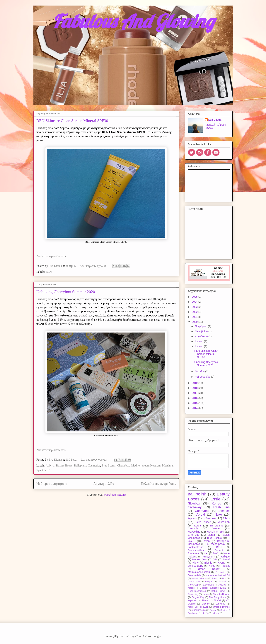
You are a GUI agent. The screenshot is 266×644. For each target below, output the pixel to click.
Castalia (222, 582)
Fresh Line (221, 507)
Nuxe (218, 515)
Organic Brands (221, 607)
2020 (195, 322)
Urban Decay (209, 569)
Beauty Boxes (64, 465)
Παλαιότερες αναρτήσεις (158, 484)
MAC (216, 553)
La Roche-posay (215, 544)
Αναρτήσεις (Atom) (114, 495)
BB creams (216, 526)
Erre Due (194, 535)
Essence (224, 511)
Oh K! (46, 470)
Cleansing (193, 594)
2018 (195, 388)
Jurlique (225, 557)
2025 (195, 297)
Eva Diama (215, 120)
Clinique (210, 518)
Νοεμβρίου (201, 326)
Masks (191, 588)
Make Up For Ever (198, 607)
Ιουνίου (199, 346)
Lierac (206, 594)
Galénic (206, 604)
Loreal (198, 526)
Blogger (156, 636)
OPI (215, 559)
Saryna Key (198, 597)
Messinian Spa (215, 532)
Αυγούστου (202, 336)
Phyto (215, 578)
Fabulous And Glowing (133, 21)
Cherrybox (123, 465)
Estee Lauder (203, 522)
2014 (195, 408)
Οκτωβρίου (202, 331)
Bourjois (209, 582)
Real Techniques (197, 591)
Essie (215, 499)
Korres (216, 503)
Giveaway (195, 507)
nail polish (197, 494)
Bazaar (213, 610)
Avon (207, 541)
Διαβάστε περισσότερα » (51, 256)
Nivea (212, 566)
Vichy (195, 563)
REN (49, 272)
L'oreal (200, 515)
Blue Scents (109, 465)
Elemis (208, 563)
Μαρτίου (200, 371)
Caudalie (193, 528)
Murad (211, 535)
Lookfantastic (196, 547)
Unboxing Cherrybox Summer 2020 (66, 292)
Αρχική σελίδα (104, 484)
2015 (195, 403)
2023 (195, 307)
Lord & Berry (196, 566)
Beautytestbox (196, 550)
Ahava (205, 600)
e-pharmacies (198, 610)
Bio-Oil (217, 600)
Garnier (216, 528)
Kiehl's (205, 613)
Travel (226, 559)
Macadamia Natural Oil (218, 575)
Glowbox (194, 503)
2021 (195, 317)
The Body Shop (217, 597)
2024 (195, 302)
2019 (195, 383)
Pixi (224, 578)
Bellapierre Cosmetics (87, 465)
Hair (206, 553)
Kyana (221, 563)
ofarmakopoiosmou (199, 572)
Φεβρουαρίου (203, 377)
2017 (195, 393)
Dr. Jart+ (221, 572)
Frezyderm (209, 557)
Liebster (215, 613)
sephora (192, 600)
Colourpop (193, 585)
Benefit (219, 550)
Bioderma (193, 553)
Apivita (50, 465)
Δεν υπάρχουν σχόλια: (93, 266)
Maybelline (194, 532)
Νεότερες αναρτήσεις (52, 484)
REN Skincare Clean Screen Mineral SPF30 (72, 121)
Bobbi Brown (218, 591)
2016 (195, 398)
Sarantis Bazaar (221, 594)
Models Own (200, 559)
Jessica (222, 585)
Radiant (225, 566)
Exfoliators (208, 585)
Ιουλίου (199, 341)
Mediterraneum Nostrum (146, 465)
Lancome (220, 604)
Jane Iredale (194, 575)
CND (226, 518)
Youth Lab (224, 522)
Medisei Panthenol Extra (213, 588)
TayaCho (135, 636)
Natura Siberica (199, 578)
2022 (195, 312)
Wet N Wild (194, 582)
